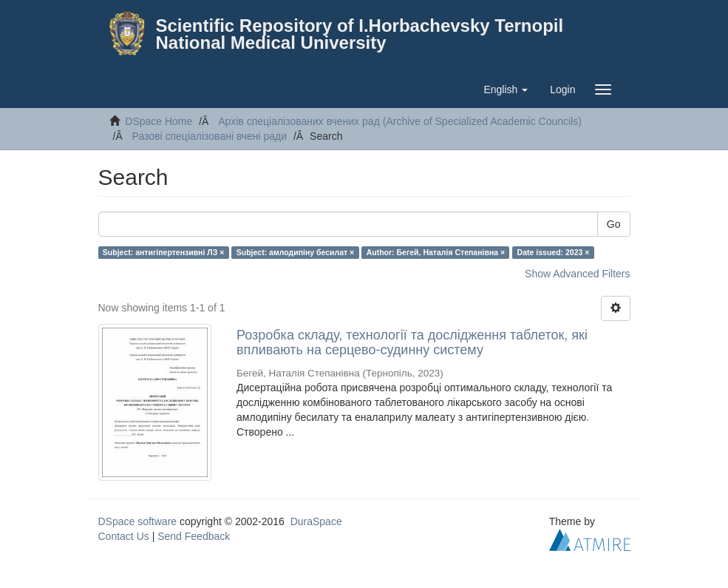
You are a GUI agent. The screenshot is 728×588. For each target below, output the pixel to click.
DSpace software (138, 521)
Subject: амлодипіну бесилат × (295, 252)
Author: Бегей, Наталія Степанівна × (436, 252)
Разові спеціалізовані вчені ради (210, 136)
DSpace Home (159, 121)
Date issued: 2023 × (554, 252)
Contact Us (124, 536)
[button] (506, 89)
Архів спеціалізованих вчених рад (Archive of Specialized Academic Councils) (400, 121)
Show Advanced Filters (577, 274)
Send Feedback (194, 536)
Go (614, 224)
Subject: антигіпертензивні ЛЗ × (164, 252)
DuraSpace (316, 521)
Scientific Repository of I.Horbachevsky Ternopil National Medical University (360, 34)
